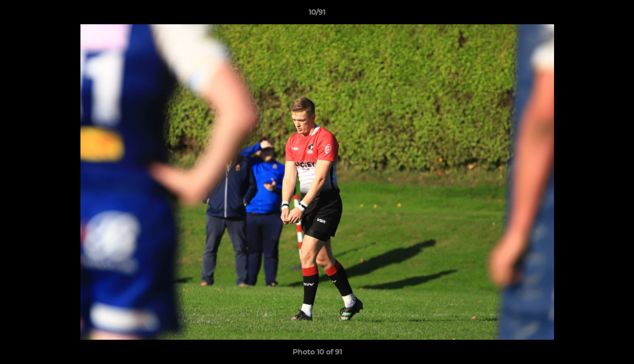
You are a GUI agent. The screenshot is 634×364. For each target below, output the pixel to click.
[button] (616, 15)
